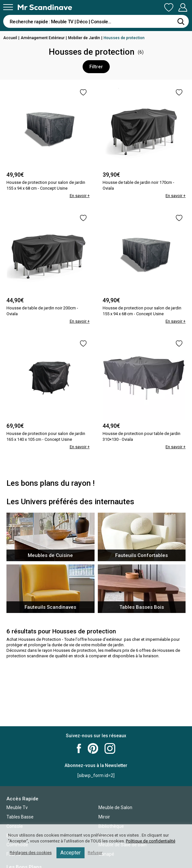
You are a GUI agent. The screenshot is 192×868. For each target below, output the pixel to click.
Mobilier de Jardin (84, 38)
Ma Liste (169, 7)
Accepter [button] (71, 853)
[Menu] (8, 7)
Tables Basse (20, 817)
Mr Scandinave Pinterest (93, 748)
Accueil (10, 38)
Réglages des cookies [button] (31, 853)
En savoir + (80, 196)
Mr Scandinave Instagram (110, 748)
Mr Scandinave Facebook (79, 748)
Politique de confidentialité (151, 841)
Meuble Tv (17, 807)
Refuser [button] (95, 853)
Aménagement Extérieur (43, 38)
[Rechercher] (181, 21)
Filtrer (96, 67)
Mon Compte (183, 7)
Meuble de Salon (115, 807)
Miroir (104, 817)
